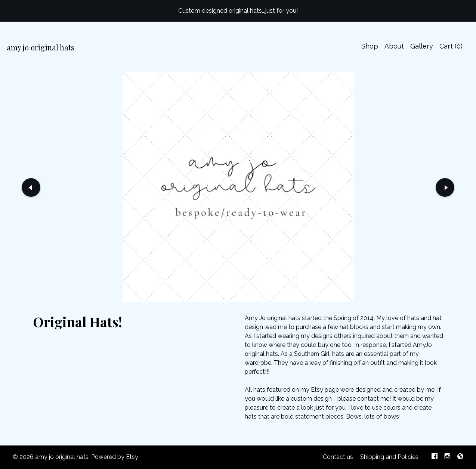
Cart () (451, 46)
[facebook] (435, 457)
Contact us (338, 457)
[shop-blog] (460, 457)
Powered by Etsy (115, 457)
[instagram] (447, 457)
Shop (370, 46)
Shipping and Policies (389, 457)
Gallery (422, 46)
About (394, 46)
